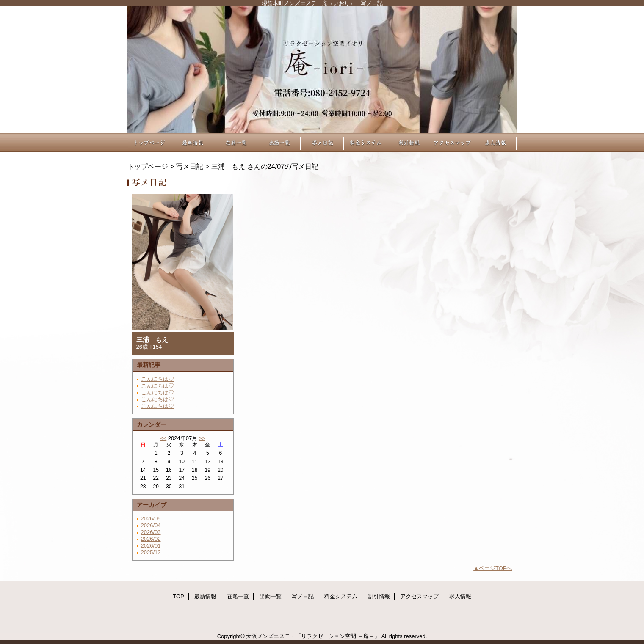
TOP (149, 143)
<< (163, 438)
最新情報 (193, 143)
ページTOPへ (496, 568)
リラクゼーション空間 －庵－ (322, 70)
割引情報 (409, 143)
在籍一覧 (236, 143)
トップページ (148, 166)
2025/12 (151, 552)
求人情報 (495, 143)
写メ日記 (322, 143)
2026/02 (151, 539)
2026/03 (151, 532)
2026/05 (151, 519)
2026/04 (151, 525)
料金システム (365, 143)
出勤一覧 (279, 143)
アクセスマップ (452, 143)
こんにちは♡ (158, 379)
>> (202, 438)
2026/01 (151, 546)
